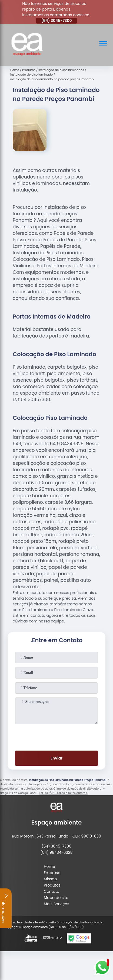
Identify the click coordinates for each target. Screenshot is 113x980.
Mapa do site (56, 898)
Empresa (52, 873)
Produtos (52, 885)
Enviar (57, 758)
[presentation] (57, 736)
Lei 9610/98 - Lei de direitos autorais (64, 793)
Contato (51, 891)
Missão (50, 879)
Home (49, 867)
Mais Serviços (57, 904)
